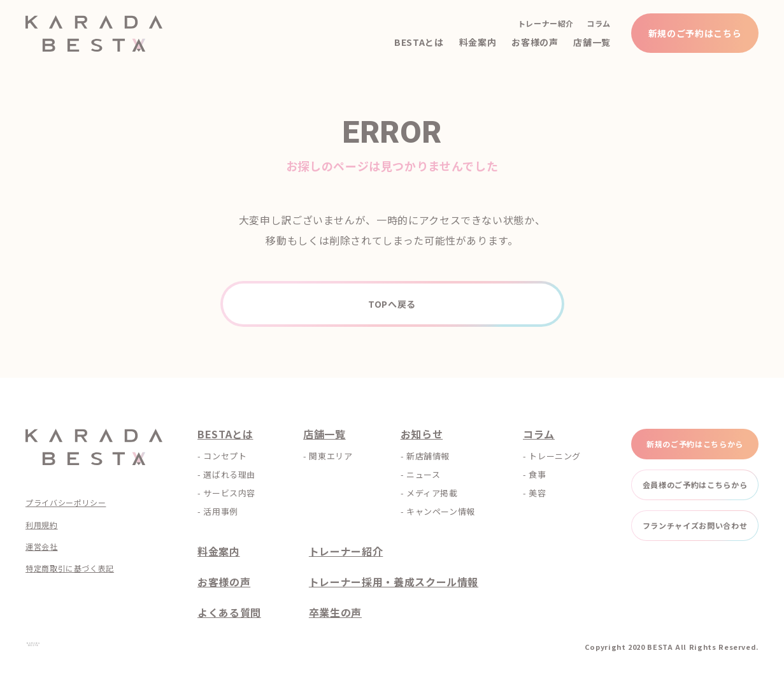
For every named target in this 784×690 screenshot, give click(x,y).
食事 (537, 474)
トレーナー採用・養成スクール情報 (394, 582)
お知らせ (422, 434)
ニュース (424, 474)
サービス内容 (229, 493)
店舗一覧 (592, 42)
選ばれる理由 (229, 474)
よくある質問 (229, 612)
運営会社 (42, 547)
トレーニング (555, 456)
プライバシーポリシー (66, 503)
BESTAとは (419, 42)
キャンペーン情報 (441, 511)
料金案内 (478, 42)
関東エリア (331, 456)
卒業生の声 (335, 612)
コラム (599, 23)
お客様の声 (535, 42)
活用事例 (221, 511)
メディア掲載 (432, 493)
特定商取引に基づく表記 (70, 568)
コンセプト (225, 456)
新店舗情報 (428, 456)
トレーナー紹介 (546, 23)
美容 (537, 493)
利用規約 (42, 525)
